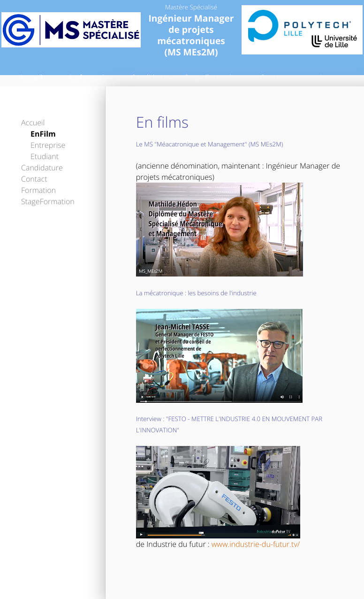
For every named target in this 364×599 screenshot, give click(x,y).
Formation (38, 190)
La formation (91, 77)
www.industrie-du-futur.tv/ (256, 544)
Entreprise (48, 145)
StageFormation (48, 201)
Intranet (333, 77)
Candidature (152, 77)
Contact (273, 77)
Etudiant (45, 156)
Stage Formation (212, 77)
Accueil (30, 77)
